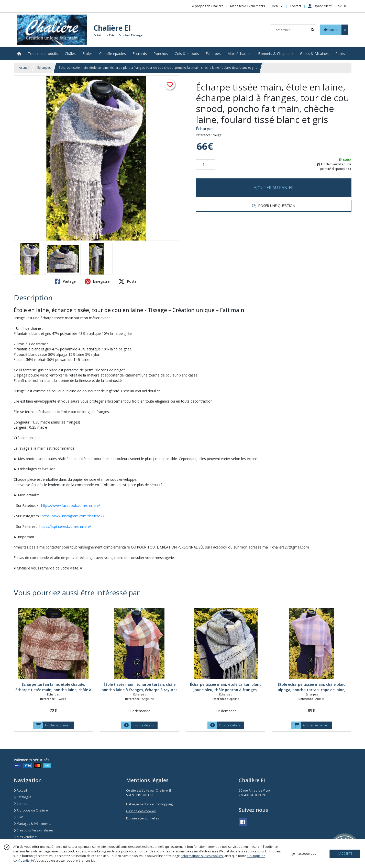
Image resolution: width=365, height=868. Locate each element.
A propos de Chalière (31, 810)
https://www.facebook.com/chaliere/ (71, 505)
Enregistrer (98, 281)
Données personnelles (142, 818)
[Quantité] (206, 164)
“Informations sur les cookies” (202, 856)
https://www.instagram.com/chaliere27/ (74, 516)
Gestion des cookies (141, 811)
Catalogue (23, 797)
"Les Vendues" (26, 837)
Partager (66, 281)
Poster (128, 281)
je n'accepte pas (304, 854)
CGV (18, 817)
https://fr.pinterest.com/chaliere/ (65, 526)
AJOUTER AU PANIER (274, 188)
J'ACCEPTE (345, 854)
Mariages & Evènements (32, 824)
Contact (295, 6)
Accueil (24, 68)
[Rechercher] (313, 30)
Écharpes (44, 68)
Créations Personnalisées (34, 830)
